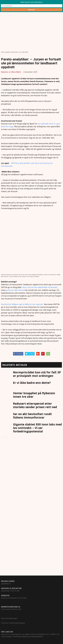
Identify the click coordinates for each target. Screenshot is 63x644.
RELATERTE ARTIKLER (15, 365)
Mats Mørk (16, 72)
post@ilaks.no (6, 584)
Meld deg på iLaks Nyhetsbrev (31, 2)
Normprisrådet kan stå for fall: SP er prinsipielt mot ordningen (37, 374)
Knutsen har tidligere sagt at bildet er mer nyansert (22, 304)
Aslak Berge (5, 591)
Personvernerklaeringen (9, 618)
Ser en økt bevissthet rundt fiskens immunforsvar (32, 416)
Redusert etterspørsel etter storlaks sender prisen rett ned (35, 405)
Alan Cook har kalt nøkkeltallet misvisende (40, 287)
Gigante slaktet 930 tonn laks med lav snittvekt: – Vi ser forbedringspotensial (37, 428)
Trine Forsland (6, 609)
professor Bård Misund (15, 290)
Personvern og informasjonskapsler (13, 623)
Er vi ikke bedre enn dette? (32, 383)
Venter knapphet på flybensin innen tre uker (34, 395)
